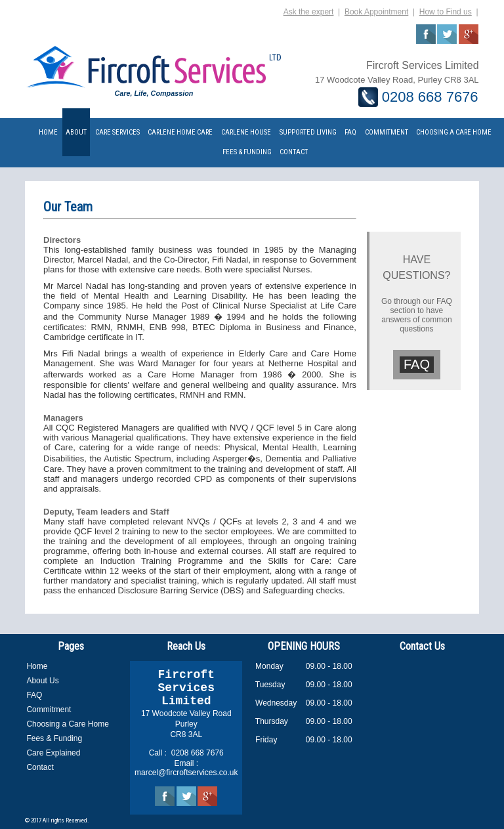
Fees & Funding (54, 738)
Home (37, 666)
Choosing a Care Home (67, 724)
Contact (40, 767)
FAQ (417, 364)
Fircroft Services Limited (186, 688)
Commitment (49, 710)
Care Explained (53, 753)
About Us (42, 681)
